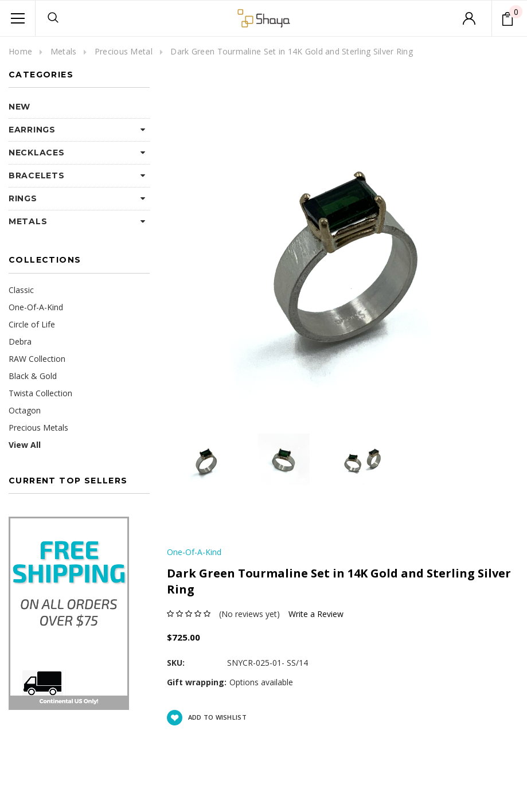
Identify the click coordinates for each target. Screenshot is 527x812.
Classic (21, 290)
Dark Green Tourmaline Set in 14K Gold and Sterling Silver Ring (291, 51)
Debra (20, 341)
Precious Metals (38, 428)
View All (25, 445)
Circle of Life (32, 324)
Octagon (25, 410)
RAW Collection (37, 359)
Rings (23, 198)
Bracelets (36, 175)
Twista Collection (40, 393)
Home (20, 51)
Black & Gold (33, 376)
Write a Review (316, 614)
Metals (64, 51)
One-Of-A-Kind (36, 307)
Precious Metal (124, 51)
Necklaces (36, 153)
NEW (19, 107)
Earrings (32, 130)
